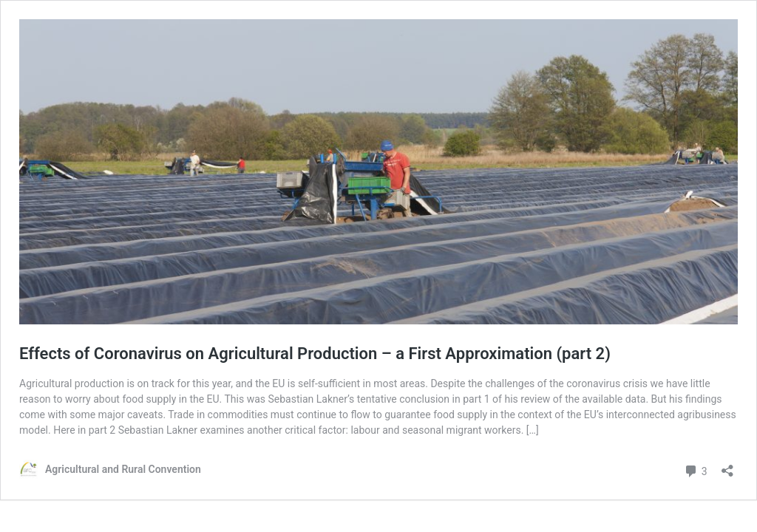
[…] (533, 430)
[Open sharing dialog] (727, 466)
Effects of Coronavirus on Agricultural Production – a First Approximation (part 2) (315, 354)
